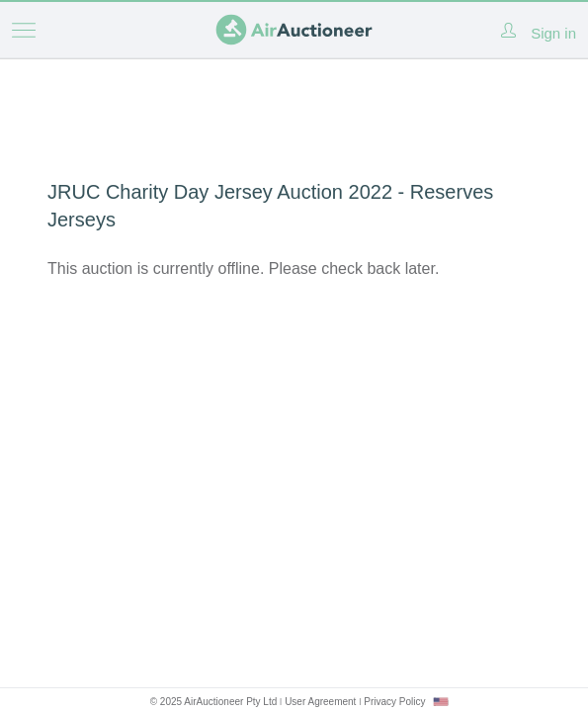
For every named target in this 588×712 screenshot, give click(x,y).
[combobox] (441, 702)
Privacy (394, 702)
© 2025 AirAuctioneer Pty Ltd (214, 702)
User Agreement (320, 702)
